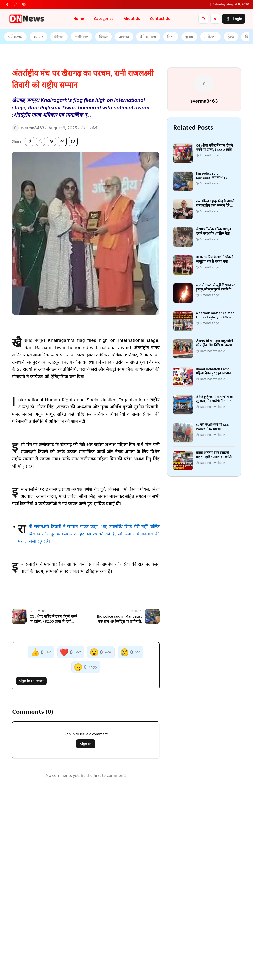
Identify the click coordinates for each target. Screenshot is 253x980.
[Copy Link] (62, 141)
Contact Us (160, 19)
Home (79, 19)
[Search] (203, 19)
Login (234, 19)
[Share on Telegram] (51, 141)
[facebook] (7, 4)
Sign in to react (31, 681)
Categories (104, 19)
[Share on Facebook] (30, 141)
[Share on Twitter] (73, 141)
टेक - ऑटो (89, 128)
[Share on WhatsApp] (41, 141)
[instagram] (16, 4)
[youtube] (24, 4)
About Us (132, 19)
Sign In (86, 744)
